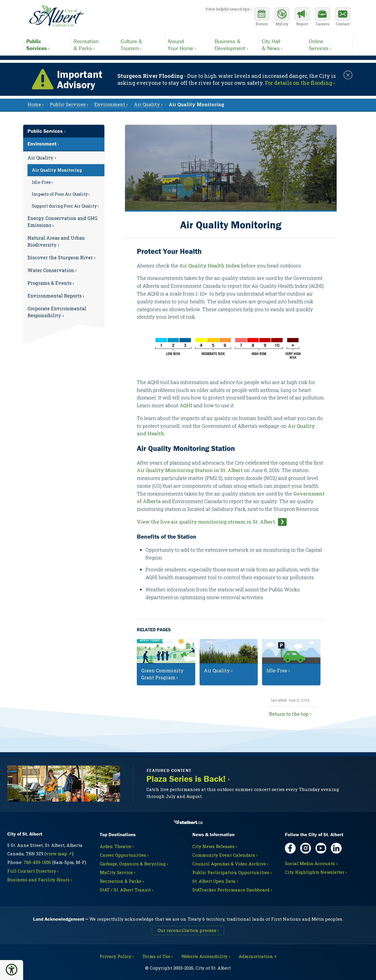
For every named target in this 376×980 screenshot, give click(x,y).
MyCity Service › (117, 872)
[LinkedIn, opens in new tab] (336, 848)
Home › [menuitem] (36, 104)
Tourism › (141, 45)
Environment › (43, 144)
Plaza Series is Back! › (188, 779)
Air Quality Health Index (210, 266)
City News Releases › (215, 846)
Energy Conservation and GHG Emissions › (62, 222)
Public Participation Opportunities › (232, 872)
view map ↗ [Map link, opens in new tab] (59, 854)
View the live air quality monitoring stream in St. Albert (206, 522)
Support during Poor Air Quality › (65, 206)
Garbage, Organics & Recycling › (134, 864)
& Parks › (94, 45)
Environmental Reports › (56, 296)
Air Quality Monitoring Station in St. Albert (190, 470)
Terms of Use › (157, 956)
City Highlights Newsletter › (316, 872)
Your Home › (188, 45)
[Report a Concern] (302, 17)
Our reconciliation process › (188, 930)
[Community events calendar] (262, 17)
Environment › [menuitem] (111, 104)
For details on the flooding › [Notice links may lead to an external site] (300, 83)
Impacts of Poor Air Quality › (61, 194)
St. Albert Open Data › (215, 881)
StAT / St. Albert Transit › (126, 890)
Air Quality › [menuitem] (148, 104)
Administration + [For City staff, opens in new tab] (258, 956)
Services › (47, 45)
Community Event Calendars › (225, 855)
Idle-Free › (42, 182)
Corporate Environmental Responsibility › (57, 312)
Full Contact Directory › (33, 871)
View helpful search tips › (228, 9)
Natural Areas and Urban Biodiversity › (56, 241)
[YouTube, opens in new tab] (321, 848)
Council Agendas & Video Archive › (230, 864)
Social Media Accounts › (311, 863)
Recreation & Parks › (122, 881)
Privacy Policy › (117, 956)
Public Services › (46, 131)
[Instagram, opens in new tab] (306, 848)
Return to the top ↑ (290, 714)
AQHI (187, 405)
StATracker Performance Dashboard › (232, 890)
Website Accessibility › (206, 956)
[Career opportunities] (322, 17)
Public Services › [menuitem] (69, 104)
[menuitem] (196, 104)
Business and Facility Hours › (40, 880)
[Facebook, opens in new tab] (290, 848)
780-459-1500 (37, 862)
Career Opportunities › (124, 855)
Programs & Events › (51, 283)
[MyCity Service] (282, 17)
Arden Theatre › (117, 846)
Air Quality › (42, 158)
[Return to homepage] (56, 16)
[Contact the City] (343, 17)
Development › (235, 45)
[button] (12, 970)
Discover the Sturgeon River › (61, 257)
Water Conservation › (52, 270)
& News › (282, 45)
